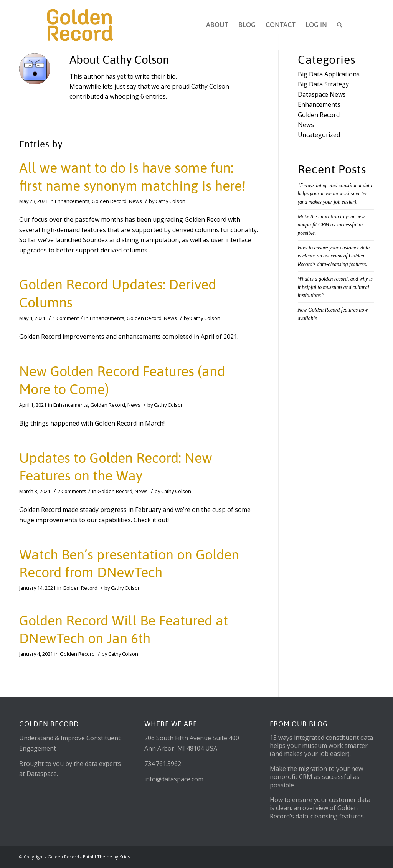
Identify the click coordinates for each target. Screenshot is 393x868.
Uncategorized (319, 135)
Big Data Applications (329, 74)
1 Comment (66, 318)
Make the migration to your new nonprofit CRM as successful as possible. (331, 225)
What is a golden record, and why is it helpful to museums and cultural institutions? (335, 287)
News (135, 201)
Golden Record (109, 201)
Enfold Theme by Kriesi (107, 857)
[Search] (340, 25)
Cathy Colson (170, 201)
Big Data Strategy (323, 84)
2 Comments (72, 491)
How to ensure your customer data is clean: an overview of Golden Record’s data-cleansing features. (334, 256)
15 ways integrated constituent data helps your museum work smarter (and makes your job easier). (335, 194)
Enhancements (72, 201)
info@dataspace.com (174, 779)
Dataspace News (322, 94)
